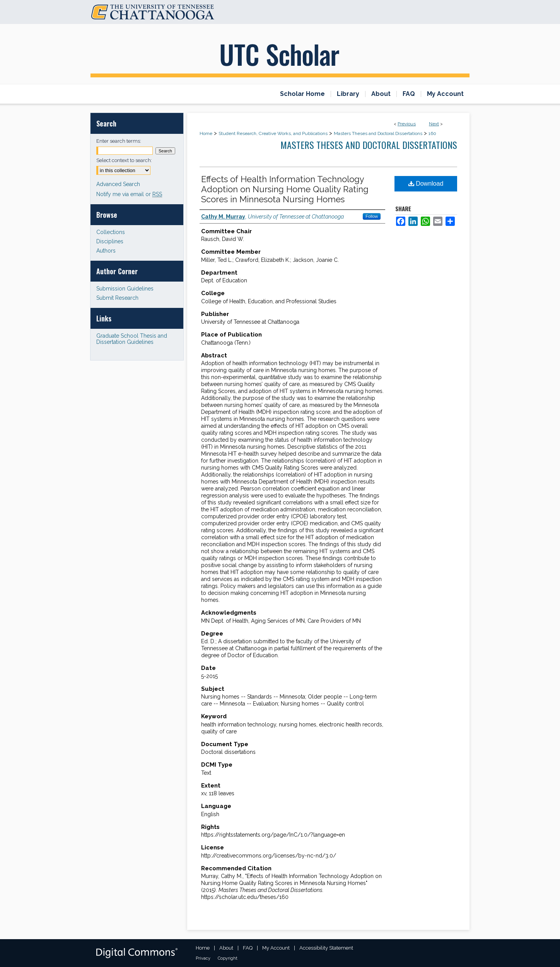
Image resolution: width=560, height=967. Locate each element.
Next (434, 124)
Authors (106, 251)
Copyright (228, 958)
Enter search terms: (119, 141)
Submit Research (117, 298)
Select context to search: (124, 160)
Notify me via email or (129, 194)
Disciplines (110, 241)
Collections (111, 232)
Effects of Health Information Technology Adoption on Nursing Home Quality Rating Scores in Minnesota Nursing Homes (285, 189)
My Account (276, 948)
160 (432, 133)
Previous (407, 124)
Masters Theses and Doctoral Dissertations (378, 133)
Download (426, 184)
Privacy (203, 958)
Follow (372, 216)
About (226, 948)
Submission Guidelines (125, 289)
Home (206, 133)
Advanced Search (118, 184)
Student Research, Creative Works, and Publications (273, 133)
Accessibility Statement (326, 948)
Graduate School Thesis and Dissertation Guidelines (132, 339)
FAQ (248, 948)
